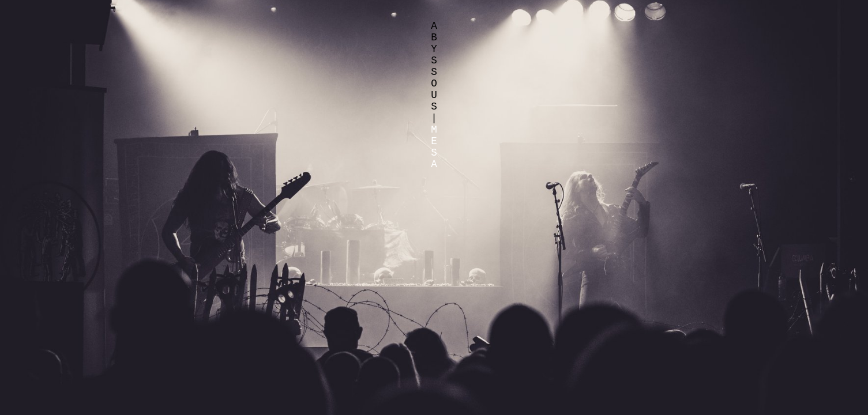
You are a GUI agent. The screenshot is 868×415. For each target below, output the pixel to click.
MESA (434, 147)
